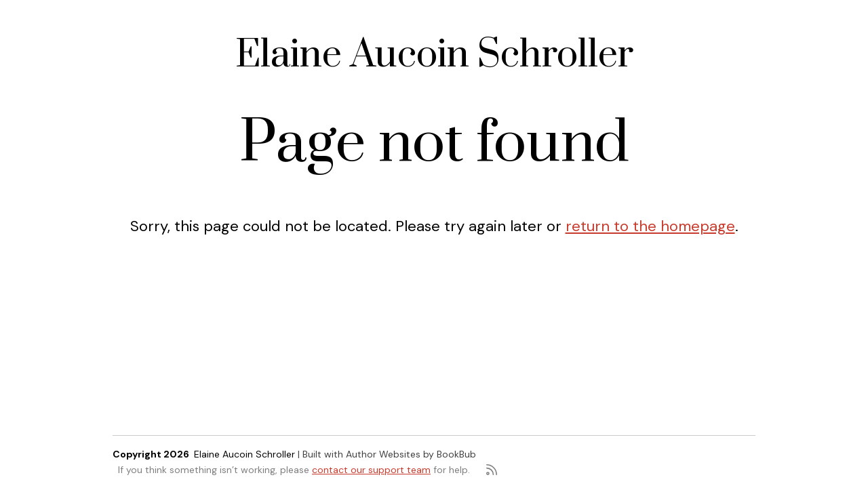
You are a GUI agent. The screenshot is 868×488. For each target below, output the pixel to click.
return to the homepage (650, 226)
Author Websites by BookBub (411, 454)
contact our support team (371, 470)
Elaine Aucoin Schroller (434, 55)
